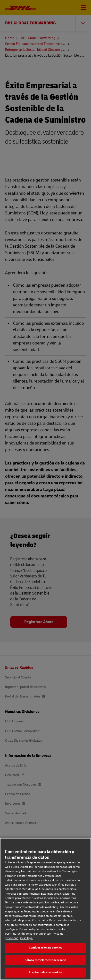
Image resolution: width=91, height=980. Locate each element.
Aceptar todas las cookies (45, 972)
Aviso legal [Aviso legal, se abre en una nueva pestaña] (26, 938)
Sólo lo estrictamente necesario (46, 960)
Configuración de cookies (46, 948)
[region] (45, 909)
